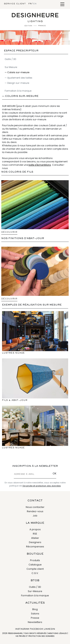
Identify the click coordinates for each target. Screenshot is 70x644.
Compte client (35, 569)
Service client (15, 4)
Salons (35, 614)
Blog (35, 609)
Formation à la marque (18, 91)
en (35, 4)
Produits (35, 560)
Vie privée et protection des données (42, 486)
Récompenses (35, 547)
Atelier (35, 538)
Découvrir (9, 232)
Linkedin (49, 629)
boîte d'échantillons (40, 165)
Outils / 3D (10, 59)
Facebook (36, 629)
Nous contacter (35, 507)
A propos (35, 529)
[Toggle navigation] (62, 5)
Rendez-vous (35, 511)
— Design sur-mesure (17, 83)
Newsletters (35, 622)
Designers (35, 542)
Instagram (22, 629)
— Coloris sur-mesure (17, 72)
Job (35, 516)
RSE (35, 534)
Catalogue (35, 565)
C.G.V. (35, 573)
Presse (35, 618)
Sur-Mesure (35, 591)
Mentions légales (57, 633)
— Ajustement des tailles (18, 78)
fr (30, 4)
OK (55, 473)
